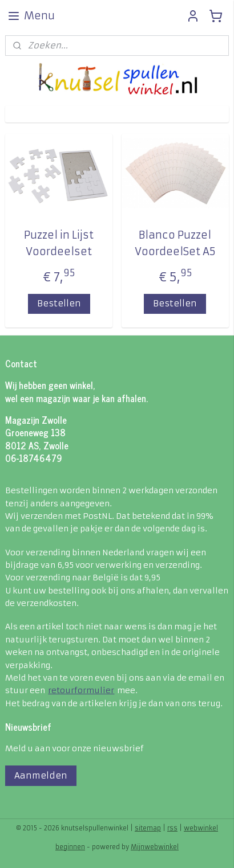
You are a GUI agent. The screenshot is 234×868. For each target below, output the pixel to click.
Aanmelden (41, 775)
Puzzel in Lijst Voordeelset (59, 243)
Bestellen (59, 303)
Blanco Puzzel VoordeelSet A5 (175, 243)
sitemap (148, 828)
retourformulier (81, 690)
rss (172, 828)
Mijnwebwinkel (155, 847)
